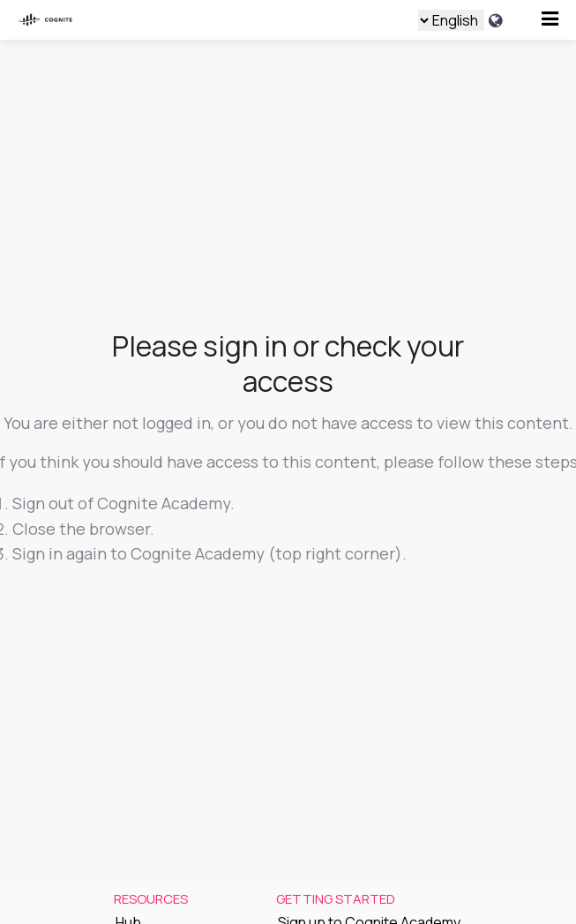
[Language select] (451, 20)
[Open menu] (550, 19)
